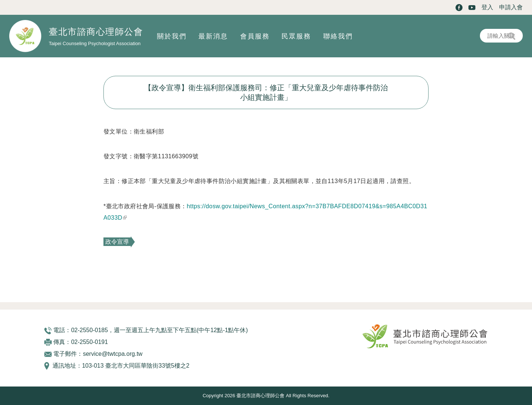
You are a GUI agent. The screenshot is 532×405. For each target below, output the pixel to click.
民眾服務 (296, 36)
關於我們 (172, 36)
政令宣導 (117, 242)
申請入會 (511, 7)
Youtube (472, 8)
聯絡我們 (338, 36)
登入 (487, 7)
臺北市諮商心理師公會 (96, 32)
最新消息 (213, 36)
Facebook (459, 8)
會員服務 (255, 36)
